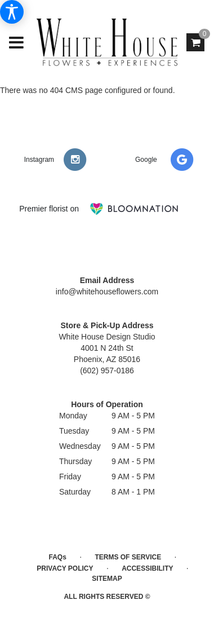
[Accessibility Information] (12, 12)
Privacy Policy (65, 568)
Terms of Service (128, 557)
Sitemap (107, 579)
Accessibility (147, 568)
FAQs (58, 557)
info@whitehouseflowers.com (107, 292)
